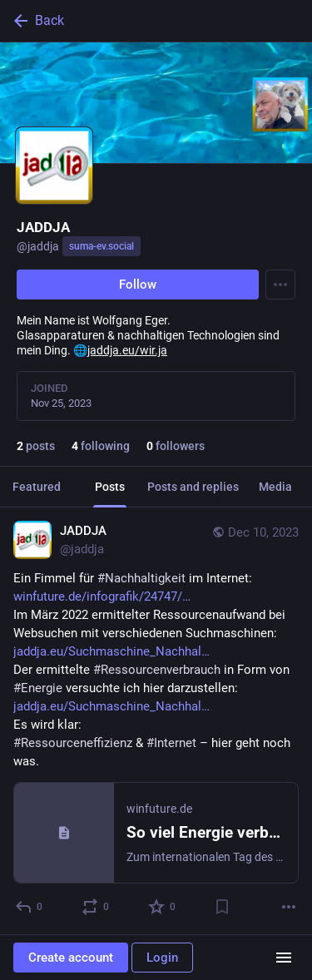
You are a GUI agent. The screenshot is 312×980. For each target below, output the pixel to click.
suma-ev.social (102, 246)
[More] (289, 907)
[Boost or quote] (96, 907)
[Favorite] (163, 907)
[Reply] (30, 907)
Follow (138, 285)
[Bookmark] (222, 907)
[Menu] (280, 285)
